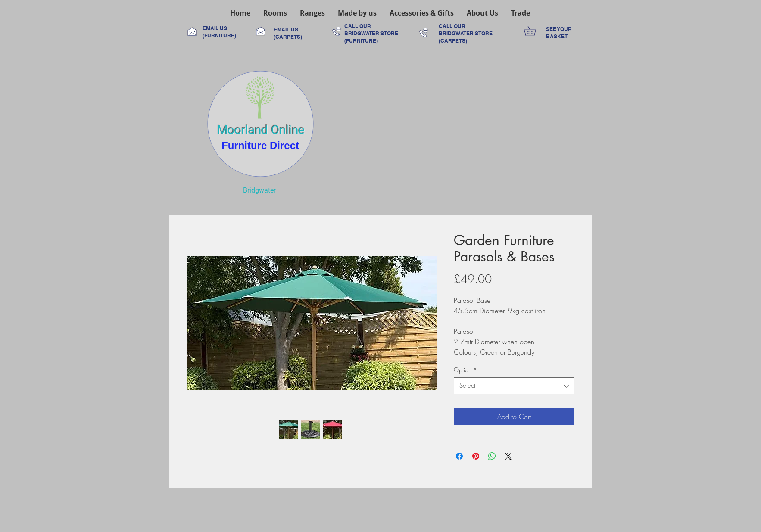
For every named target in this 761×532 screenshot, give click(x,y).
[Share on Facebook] (459, 456)
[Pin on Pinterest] (476, 456)
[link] (535, 31)
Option (465, 370)
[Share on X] (508, 456)
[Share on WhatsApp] (492, 456)
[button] (275, 13)
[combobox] (514, 386)
